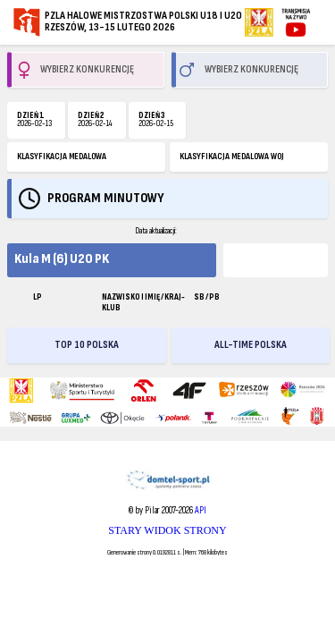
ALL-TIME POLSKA (251, 345)
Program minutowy (106, 198)
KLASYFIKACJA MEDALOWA (62, 157)
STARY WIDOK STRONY (167, 530)
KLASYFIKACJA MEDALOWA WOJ (232, 157)
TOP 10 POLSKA (87, 345)
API (201, 510)
